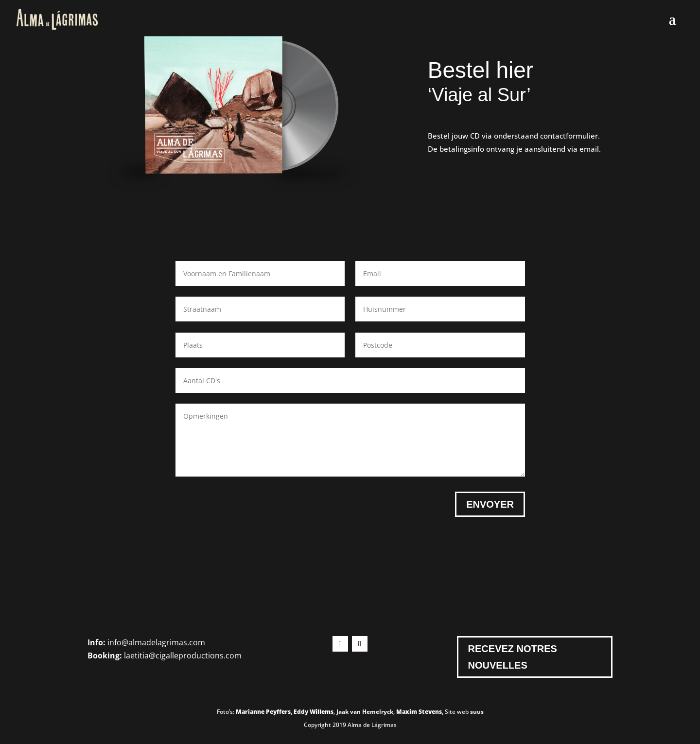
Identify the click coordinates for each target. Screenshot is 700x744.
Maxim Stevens (419, 712)
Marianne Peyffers (263, 712)
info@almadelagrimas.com (156, 642)
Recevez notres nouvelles (513, 657)
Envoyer (490, 504)
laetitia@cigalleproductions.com (183, 655)
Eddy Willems (314, 712)
